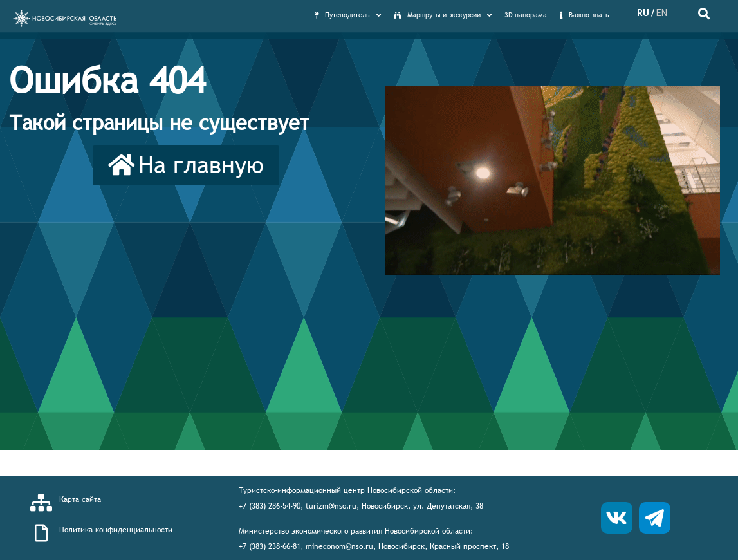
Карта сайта (80, 499)
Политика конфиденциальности (116, 530)
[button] (186, 165)
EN (662, 13)
